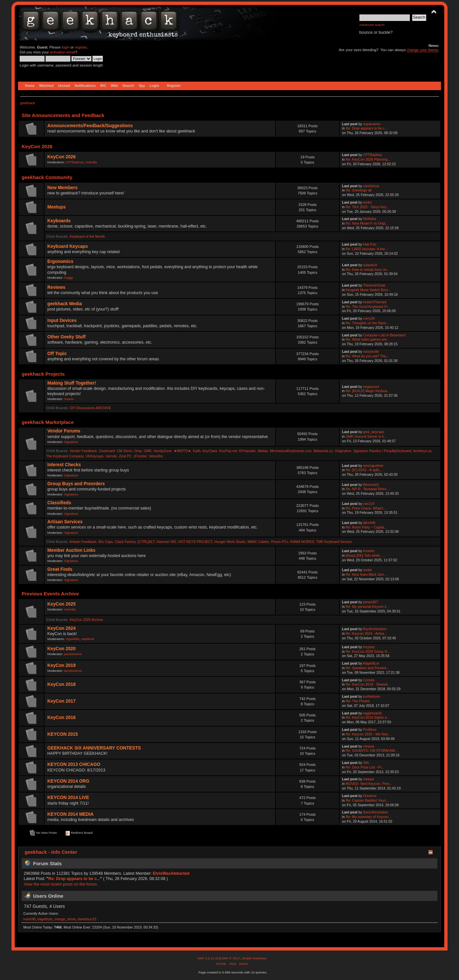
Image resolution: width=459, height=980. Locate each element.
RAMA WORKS (302, 542)
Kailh (197, 451)
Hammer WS (166, 542)
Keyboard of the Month (87, 236)
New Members (63, 188)
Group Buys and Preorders (76, 484)
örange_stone (65, 919)
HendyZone (163, 451)
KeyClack (210, 451)
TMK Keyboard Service (334, 542)
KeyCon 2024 (62, 628)
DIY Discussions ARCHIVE (90, 408)
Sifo (366, 763)
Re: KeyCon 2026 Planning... (368, 159)
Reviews (57, 287)
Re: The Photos (358, 701)
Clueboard (107, 451)
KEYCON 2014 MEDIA (71, 814)
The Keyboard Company (65, 456)
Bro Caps (105, 542)
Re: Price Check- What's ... (366, 508)
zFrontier (140, 456)
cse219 (369, 504)
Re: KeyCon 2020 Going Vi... (368, 651)
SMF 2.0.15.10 (208, 958)
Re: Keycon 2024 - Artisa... (366, 633)
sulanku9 (370, 265)
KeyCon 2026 (62, 157)
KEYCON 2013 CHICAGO (74, 764)
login (66, 47)
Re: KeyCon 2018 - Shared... (368, 684)
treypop (369, 647)
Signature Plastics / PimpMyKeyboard (382, 451)
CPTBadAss (75, 162)
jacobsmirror (73, 654)
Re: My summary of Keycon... (368, 817)
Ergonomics (60, 261)
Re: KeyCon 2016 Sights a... (368, 717)
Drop (138, 451)
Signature (71, 442)
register (81, 47)
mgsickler (73, 639)
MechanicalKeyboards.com (291, 451)
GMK (148, 451)
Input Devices (62, 320)
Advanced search (372, 25)
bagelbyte (45, 919)
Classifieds (59, 503)
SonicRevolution (376, 812)
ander (367, 202)
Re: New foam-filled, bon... (366, 574)
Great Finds (60, 569)
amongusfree (373, 466)
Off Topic (57, 354)
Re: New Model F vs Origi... (367, 223)
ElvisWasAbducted (171, 873)
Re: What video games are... (368, 339)
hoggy (69, 278)
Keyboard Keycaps (68, 246)
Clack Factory (125, 542)
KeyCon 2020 (62, 649)
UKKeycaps (95, 456)
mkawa (369, 746)
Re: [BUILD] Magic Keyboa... (368, 391)
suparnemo (372, 124)
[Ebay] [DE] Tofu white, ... (365, 555)
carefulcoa (371, 186)
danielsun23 (87, 919)
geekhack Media (65, 304)
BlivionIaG (371, 485)
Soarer (69, 399)
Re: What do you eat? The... (367, 356)
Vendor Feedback (83, 451)
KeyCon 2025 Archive (86, 620)
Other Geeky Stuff (67, 337)
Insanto (369, 551)
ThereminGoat (374, 285)
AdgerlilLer (371, 663)
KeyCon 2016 (62, 718)
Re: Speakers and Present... (367, 668)
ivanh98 (29, 919)
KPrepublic (248, 451)
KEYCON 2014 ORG (68, 781)
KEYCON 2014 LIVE (68, 798)
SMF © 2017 (231, 958)
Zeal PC (125, 456)
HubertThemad (375, 302)
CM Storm (124, 451)
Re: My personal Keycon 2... (367, 607)
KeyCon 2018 (62, 684)
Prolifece (370, 730)
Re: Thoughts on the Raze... (367, 323)
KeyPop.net (228, 451)
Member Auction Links (72, 550)
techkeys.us (422, 451)
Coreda (369, 680)
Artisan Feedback (83, 542)
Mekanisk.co (323, 451)
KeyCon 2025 (62, 604)
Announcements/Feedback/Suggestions (90, 126)
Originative (343, 451)
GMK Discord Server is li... (366, 436)
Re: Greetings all (359, 190)
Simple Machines (254, 958)
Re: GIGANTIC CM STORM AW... (372, 750)
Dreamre (370, 796)
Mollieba (369, 219)
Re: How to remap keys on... (368, 270)
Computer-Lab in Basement (384, 335)
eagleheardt (372, 713)
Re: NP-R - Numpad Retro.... (368, 489)
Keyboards (59, 221)
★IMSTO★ (182, 451)
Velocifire (156, 456)
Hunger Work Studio (230, 542)
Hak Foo (370, 244)
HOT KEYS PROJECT (195, 542)
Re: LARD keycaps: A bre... (367, 249)
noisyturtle (371, 351)
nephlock (88, 639)
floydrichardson (375, 629)
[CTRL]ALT (146, 542)
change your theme (423, 50)
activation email (62, 52)
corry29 (369, 318)
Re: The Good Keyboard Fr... (368, 307)
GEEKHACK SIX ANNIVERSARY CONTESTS (94, 748)
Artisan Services (65, 522)
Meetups (57, 207)
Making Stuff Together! (72, 383)
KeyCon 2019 (62, 665)
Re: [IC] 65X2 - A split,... (364, 470)
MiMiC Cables (258, 542)
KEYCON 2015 (63, 734)
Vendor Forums (64, 431)
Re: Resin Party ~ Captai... (366, 527)
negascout (371, 387)
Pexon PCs (280, 542)
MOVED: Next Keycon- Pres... (369, 784)
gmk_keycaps (374, 432)
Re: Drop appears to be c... (366, 128)
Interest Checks (64, 465)
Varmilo (111, 456)
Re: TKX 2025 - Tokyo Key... (367, 207)
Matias (263, 451)
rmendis (91, 162)
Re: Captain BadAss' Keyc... (367, 800)
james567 (371, 602)
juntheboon (372, 696)
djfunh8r (369, 523)
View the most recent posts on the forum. (61, 884)
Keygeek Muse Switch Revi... (368, 290)
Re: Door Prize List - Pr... (365, 767)
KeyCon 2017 (62, 701)
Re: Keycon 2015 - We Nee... (368, 734)
